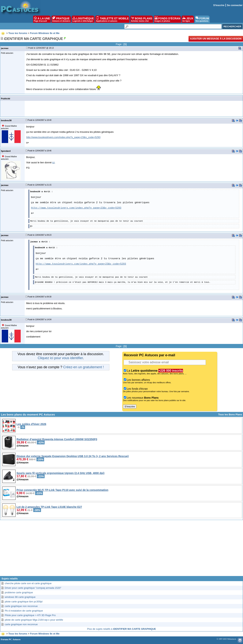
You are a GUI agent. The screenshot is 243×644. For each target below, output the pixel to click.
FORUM (202, 19)
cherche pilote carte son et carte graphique (28, 583)
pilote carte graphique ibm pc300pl (24, 602)
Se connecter (235, 5)
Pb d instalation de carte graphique (24, 611)
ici (53, 162)
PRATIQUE (61, 19)
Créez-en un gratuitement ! (84, 367)
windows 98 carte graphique (20, 597)
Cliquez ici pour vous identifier (60, 358)
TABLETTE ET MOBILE (112, 19)
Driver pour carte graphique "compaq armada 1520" (33, 588)
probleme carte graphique (19, 592)
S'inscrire (219, 5)
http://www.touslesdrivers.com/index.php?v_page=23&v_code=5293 (63, 137)
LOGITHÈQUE (83, 19)
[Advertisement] (121, 549)
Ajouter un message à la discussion (216, 39)
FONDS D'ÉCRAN (167, 19)
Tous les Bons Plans (230, 414)
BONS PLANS (142, 19)
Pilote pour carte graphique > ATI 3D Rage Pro (30, 615)
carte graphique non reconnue (21, 606)
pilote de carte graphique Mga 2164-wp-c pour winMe (34, 620)
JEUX (188, 19)
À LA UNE (42, 19)
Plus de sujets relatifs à (121, 629)
